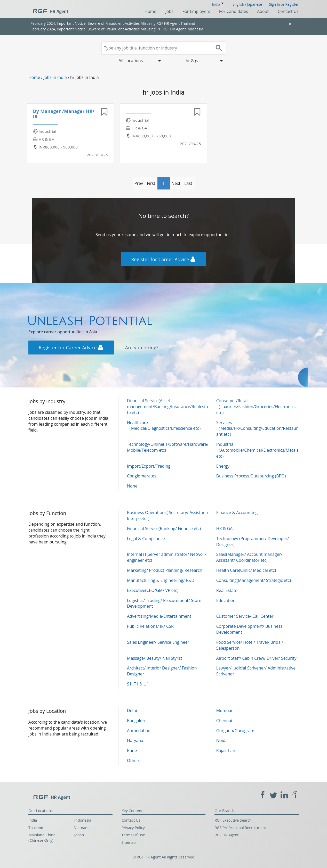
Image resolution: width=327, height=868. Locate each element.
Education (226, 600)
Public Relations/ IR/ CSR (150, 626)
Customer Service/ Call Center (245, 616)
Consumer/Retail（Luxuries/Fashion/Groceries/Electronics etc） (256, 407)
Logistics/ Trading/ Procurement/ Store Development (164, 603)
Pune (132, 750)
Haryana (135, 740)
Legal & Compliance (146, 539)
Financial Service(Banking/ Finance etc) (164, 528)
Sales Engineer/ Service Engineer (158, 642)
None (132, 486)
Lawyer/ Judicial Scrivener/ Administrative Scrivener (256, 671)
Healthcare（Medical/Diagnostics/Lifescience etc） (165, 425)
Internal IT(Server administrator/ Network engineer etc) (167, 557)
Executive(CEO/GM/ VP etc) (153, 590)
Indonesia (83, 820)
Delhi (132, 710)
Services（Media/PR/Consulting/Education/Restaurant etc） (257, 428)
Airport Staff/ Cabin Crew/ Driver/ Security (256, 658)
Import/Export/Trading (149, 466)
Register (292, 4)
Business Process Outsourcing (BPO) (251, 476)
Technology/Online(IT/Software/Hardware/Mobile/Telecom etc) (168, 447)
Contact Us (288, 11)
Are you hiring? (142, 348)
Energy (223, 466)
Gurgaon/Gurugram (235, 731)
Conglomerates (142, 476)
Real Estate (227, 590)
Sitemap (129, 842)
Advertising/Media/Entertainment (159, 616)
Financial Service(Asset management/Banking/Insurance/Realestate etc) (168, 407)
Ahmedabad (139, 731)
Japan (79, 835)
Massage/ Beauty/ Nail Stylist (155, 658)
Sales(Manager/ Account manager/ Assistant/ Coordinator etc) (249, 557)
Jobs (169, 11)
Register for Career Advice (163, 259)
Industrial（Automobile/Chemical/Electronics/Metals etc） (257, 450)
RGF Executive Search (233, 820)
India (33, 820)
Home (150, 11)
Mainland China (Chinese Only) (42, 838)
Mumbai (224, 710)
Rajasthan (226, 750)
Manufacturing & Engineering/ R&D (161, 580)
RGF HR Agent (226, 835)
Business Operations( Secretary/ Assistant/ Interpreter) (168, 515)
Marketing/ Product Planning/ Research (165, 570)
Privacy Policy (133, 828)
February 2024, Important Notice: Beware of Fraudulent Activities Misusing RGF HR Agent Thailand (113, 23)
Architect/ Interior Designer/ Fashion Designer (162, 671)
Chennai (224, 721)
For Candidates (234, 11)
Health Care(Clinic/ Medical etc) (246, 570)
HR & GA (224, 528)
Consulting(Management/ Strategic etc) (254, 580)
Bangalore (137, 721)
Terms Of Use (133, 835)
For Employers (196, 11)
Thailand (36, 828)
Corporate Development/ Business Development (249, 629)
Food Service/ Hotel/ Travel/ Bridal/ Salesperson (250, 645)
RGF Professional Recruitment (240, 828)
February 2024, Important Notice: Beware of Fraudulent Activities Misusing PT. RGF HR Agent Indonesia (117, 29)
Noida (222, 740)
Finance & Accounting (237, 512)
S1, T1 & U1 (138, 684)
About (263, 11)
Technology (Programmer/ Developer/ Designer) (253, 542)
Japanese (255, 4)
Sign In (275, 4)
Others (134, 760)
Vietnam (82, 828)
